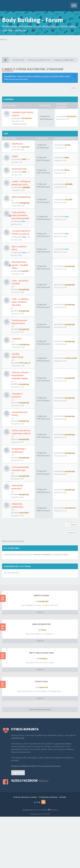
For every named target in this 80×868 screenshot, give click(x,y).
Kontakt (63, 797)
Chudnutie (16, 339)
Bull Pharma (17, 144)
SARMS (15, 156)
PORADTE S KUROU (41, 596)
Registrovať (18, 773)
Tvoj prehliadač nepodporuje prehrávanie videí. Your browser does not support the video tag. (40, 46)
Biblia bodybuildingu (21, 197)
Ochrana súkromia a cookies (25, 797)
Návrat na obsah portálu (13, 541)
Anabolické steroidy (20, 124)
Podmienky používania (48, 797)
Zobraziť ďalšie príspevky (40, 709)
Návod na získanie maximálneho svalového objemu (20, 375)
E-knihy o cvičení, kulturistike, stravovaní (33, 69)
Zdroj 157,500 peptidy (41, 624)
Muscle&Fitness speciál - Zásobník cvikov (20, 265)
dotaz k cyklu (41, 682)
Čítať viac (40, 612)
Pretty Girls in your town (41, 653)
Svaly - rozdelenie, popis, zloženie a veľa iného (20, 302)
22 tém (74, 88)
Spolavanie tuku (19, 169)
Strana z (72, 533)
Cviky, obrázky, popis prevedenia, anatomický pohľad (20, 215)
